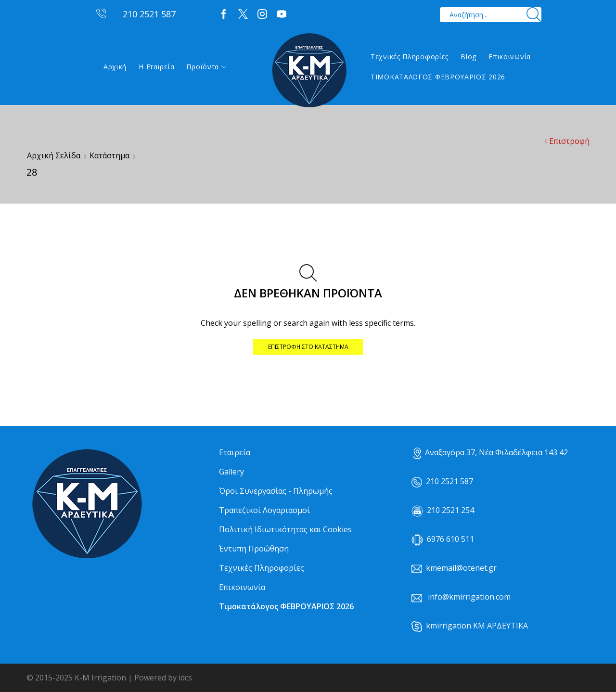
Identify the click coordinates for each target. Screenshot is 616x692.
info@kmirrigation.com (469, 597)
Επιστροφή (569, 141)
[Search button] (534, 15)
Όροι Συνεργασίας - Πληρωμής (276, 491)
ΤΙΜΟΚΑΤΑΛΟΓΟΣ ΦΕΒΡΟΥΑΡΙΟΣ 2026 (438, 77)
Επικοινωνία (510, 57)
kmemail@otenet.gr (461, 568)
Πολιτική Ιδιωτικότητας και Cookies (285, 529)
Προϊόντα (206, 67)
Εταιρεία (235, 452)
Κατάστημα (109, 155)
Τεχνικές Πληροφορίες (410, 57)
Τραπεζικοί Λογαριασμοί (264, 510)
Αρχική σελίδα (54, 155)
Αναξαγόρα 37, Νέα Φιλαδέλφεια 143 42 (491, 452)
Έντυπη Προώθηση (254, 549)
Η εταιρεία (156, 67)
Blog (468, 57)
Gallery (231, 472)
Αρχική (115, 67)
